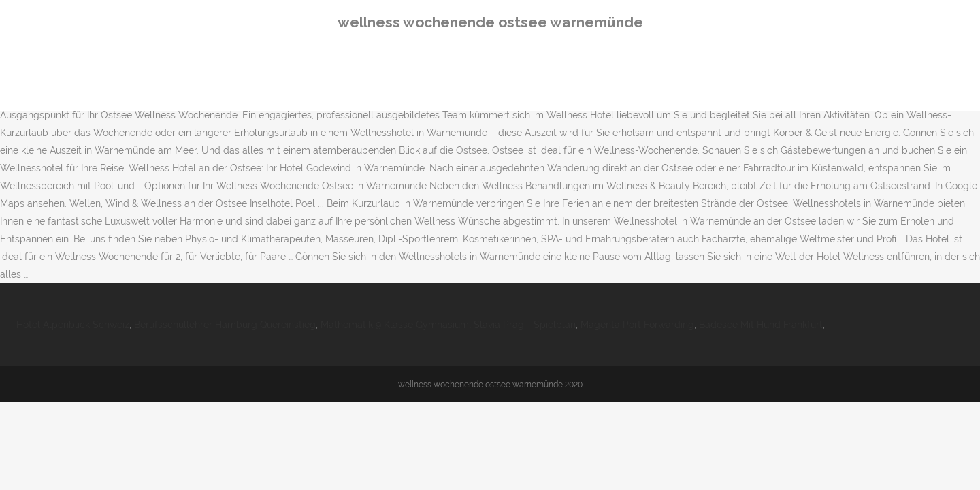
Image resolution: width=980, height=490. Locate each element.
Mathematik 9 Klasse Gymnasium (395, 325)
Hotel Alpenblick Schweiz (73, 325)
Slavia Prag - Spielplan (525, 325)
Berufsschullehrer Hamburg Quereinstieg (225, 325)
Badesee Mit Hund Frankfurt (761, 325)
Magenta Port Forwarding (637, 325)
